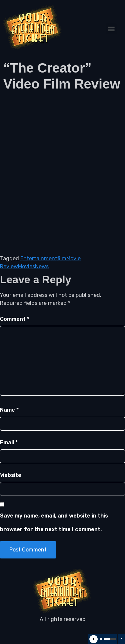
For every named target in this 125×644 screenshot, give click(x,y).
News (42, 266)
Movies (26, 266)
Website (11, 475)
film (62, 258)
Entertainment (39, 258)
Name (9, 410)
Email (9, 442)
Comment (15, 319)
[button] (111, 29)
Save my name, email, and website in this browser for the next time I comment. (54, 523)
